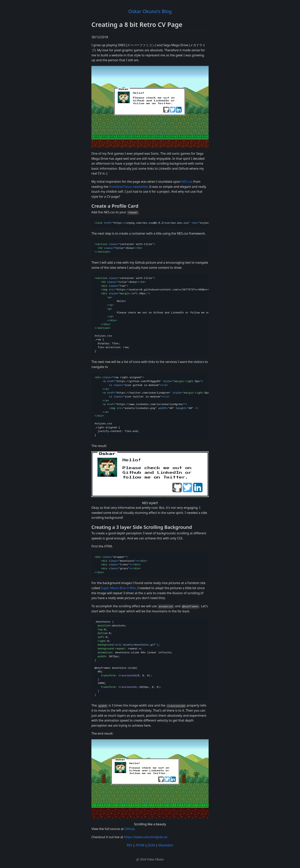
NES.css (187, 182)
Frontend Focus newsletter (128, 187)
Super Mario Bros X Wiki (118, 588)
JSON (151, 845)
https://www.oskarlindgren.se (146, 837)
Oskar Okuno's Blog (150, 11)
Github (129, 829)
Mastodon (166, 845)
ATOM (140, 845)
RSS (129, 845)
